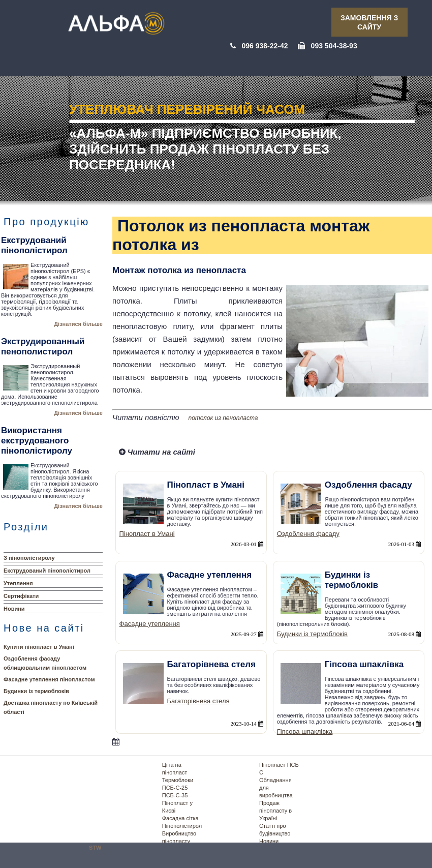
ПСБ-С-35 (175, 795)
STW (95, 848)
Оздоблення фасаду (308, 534)
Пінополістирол (182, 826)
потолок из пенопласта (223, 418)
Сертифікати (21, 596)
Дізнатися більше (78, 324)
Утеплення (18, 583)
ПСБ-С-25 (175, 788)
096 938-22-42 (265, 46)
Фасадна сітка (180, 818)
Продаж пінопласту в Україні (275, 811)
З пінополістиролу (29, 558)
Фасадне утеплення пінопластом (49, 679)
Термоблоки (178, 780)
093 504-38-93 (334, 46)
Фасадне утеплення (150, 624)
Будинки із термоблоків (36, 691)
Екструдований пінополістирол (47, 571)
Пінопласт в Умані (147, 534)
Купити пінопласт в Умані (39, 647)
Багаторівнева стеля (198, 701)
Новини (14, 609)
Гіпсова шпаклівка (305, 731)
